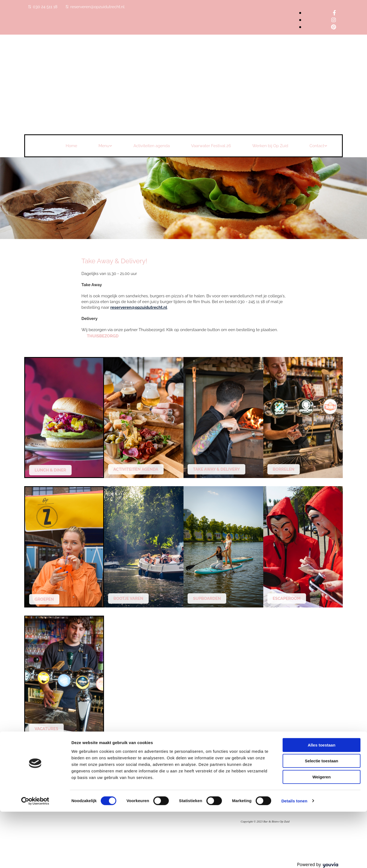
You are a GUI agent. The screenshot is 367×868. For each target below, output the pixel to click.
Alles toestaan (322, 801)
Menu (104, 146)
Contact (317, 146)
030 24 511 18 (45, 7)
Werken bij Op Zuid (270, 146)
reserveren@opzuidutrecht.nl (97, 7)
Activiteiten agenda (152, 146)
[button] (103, 336)
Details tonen (294, 857)
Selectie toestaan (322, 817)
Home (71, 146)
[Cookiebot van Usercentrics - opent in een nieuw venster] (35, 857)
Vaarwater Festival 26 (211, 146)
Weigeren (321, 833)
